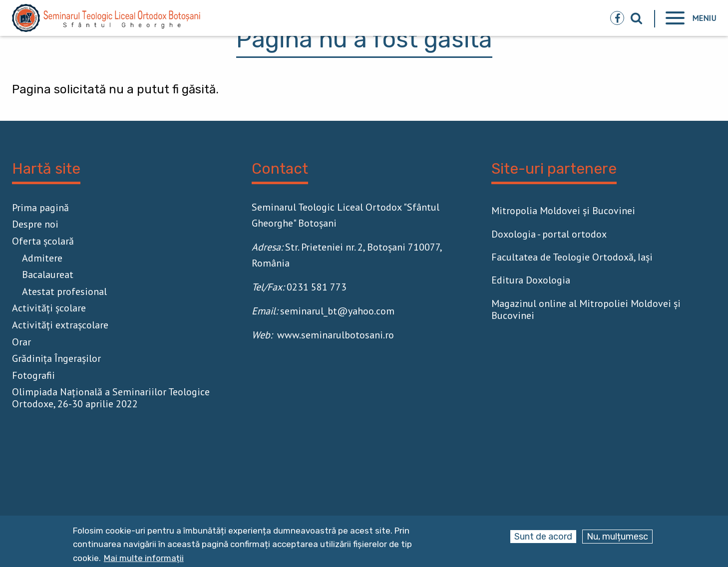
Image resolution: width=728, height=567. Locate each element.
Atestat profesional (64, 291)
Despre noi (35, 224)
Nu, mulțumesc (617, 537)
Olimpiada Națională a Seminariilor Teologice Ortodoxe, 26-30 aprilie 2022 (111, 398)
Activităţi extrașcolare (60, 325)
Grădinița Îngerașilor (56, 358)
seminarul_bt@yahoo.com (337, 311)
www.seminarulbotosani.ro (336, 335)
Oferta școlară (43, 241)
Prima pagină (40, 208)
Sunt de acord (543, 537)
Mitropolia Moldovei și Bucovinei (563, 211)
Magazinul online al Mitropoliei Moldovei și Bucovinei (586, 309)
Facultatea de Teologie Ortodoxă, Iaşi (572, 257)
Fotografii (33, 375)
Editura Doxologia (531, 280)
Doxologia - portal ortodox (549, 234)
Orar (21, 342)
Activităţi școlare (49, 308)
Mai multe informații (144, 558)
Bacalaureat (48, 275)
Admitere (42, 258)
